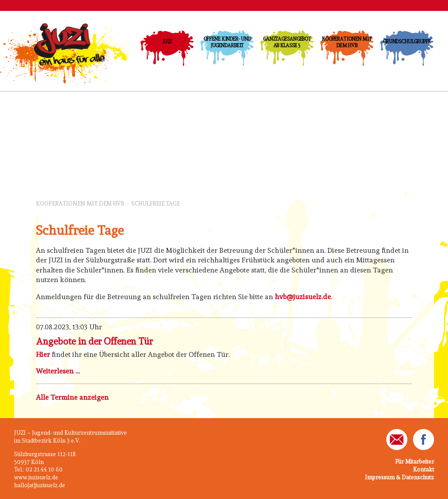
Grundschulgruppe (407, 42)
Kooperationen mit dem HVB (347, 42)
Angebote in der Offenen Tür (94, 341)
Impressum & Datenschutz (399, 477)
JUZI (167, 42)
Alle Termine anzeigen (72, 397)
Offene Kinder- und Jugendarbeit (227, 42)
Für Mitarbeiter (415, 462)
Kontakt (423, 469)
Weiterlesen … (58, 371)
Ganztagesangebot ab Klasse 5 (287, 42)
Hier (43, 354)
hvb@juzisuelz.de (303, 297)
